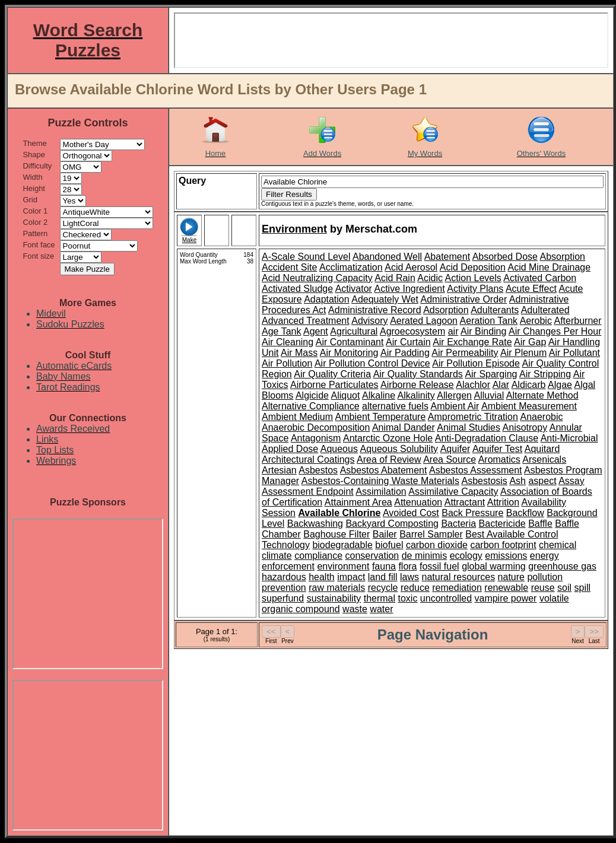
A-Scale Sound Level (306, 257)
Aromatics (499, 459)
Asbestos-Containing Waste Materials (380, 481)
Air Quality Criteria (332, 374)
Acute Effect (531, 289)
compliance (318, 556)
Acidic (430, 278)
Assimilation (381, 492)
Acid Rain (395, 278)
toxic (408, 598)
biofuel (389, 545)
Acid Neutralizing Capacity (317, 278)
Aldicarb (529, 385)
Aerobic (536, 321)
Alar (501, 385)
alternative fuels (395, 406)
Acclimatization (351, 267)
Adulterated (545, 310)
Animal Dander (404, 427)
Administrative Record (375, 310)
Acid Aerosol (411, 267)
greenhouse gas (562, 566)
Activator (354, 289)
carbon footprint (503, 545)
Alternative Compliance (311, 406)
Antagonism (316, 438)
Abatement (447, 257)
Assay (571, 481)
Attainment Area (358, 502)
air (453, 331)
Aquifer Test (497, 449)
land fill (383, 577)
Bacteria (458, 524)
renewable (506, 588)
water (381, 609)
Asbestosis (484, 481)
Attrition (503, 502)
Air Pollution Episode (476, 363)
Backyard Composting (392, 524)
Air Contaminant (350, 342)
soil (564, 588)
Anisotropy (525, 427)
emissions (506, 556)
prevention (284, 588)
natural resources (459, 577)
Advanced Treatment (306, 321)
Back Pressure (472, 513)
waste (355, 609)
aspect (542, 481)
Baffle (540, 524)
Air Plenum (523, 353)
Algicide (312, 395)
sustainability (334, 598)
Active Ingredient (409, 289)
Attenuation (418, 502)
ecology (466, 556)
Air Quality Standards (418, 374)
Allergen (454, 395)
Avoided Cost (411, 513)
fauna (384, 566)
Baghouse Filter (336, 534)
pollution (545, 577)
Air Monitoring (349, 353)
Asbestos (318, 470)
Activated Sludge (297, 289)
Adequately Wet (385, 299)
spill (583, 588)
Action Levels (473, 278)
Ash (517, 481)
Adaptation (327, 299)
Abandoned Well (387, 257)
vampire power (505, 598)
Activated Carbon (540, 278)
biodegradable (342, 545)
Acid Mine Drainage (549, 267)
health (322, 577)
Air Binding (483, 331)
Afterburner (577, 321)
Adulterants (495, 310)
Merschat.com (381, 229)
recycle (383, 588)
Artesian (279, 470)
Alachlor (473, 385)
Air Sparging (491, 374)
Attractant (465, 502)
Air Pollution (287, 363)
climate (277, 556)
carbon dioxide (437, 545)
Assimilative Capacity (453, 492)
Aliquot (346, 395)
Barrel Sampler (431, 534)
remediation (457, 588)
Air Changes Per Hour (555, 331)
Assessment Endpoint (308, 492)
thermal (380, 598)
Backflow (525, 513)
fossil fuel (439, 566)
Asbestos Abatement (384, 470)
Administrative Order (463, 299)
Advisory (369, 321)
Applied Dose (290, 449)
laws (409, 577)
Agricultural (354, 331)
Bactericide (502, 524)
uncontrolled (446, 598)
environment (343, 566)
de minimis (424, 556)
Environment (294, 229)
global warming (494, 566)
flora (407, 566)
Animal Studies (469, 427)
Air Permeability (465, 353)
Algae (560, 385)
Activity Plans (475, 289)
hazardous (284, 577)
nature (511, 577)
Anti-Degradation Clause (487, 438)
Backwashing (315, 524)
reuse (543, 588)
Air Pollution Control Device (372, 363)
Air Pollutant (574, 353)
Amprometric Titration (473, 417)
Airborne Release (417, 385)
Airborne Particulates (334, 385)
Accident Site (289, 267)
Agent (316, 331)
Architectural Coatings (308, 459)
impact (351, 577)
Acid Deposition (473, 267)
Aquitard (542, 449)
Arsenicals (544, 459)
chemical (558, 545)
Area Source (450, 459)
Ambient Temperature (381, 417)
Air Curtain (408, 342)
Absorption (563, 257)
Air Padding (405, 353)
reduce (415, 588)
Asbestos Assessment (476, 470)
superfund (283, 598)
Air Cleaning (288, 342)
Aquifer (455, 449)
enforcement (288, 566)
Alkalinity (416, 395)
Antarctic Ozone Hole (388, 438)
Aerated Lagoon (424, 321)
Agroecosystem (412, 331)
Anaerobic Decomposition (316, 427)
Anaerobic (541, 417)
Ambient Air (455, 406)
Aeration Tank (489, 321)
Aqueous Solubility (399, 449)
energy (544, 556)
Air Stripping (545, 374)
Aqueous (339, 449)
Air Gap (530, 342)
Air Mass (299, 353)
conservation (372, 556)
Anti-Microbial (569, 438)
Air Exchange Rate (472, 342)
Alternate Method (542, 395)
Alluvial (489, 395)
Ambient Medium (297, 417)
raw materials (337, 588)
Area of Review (389, 459)
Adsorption (446, 310)
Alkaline (379, 395)
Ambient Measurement (529, 406)
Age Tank (281, 331)
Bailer (385, 534)
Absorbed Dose (505, 257)
